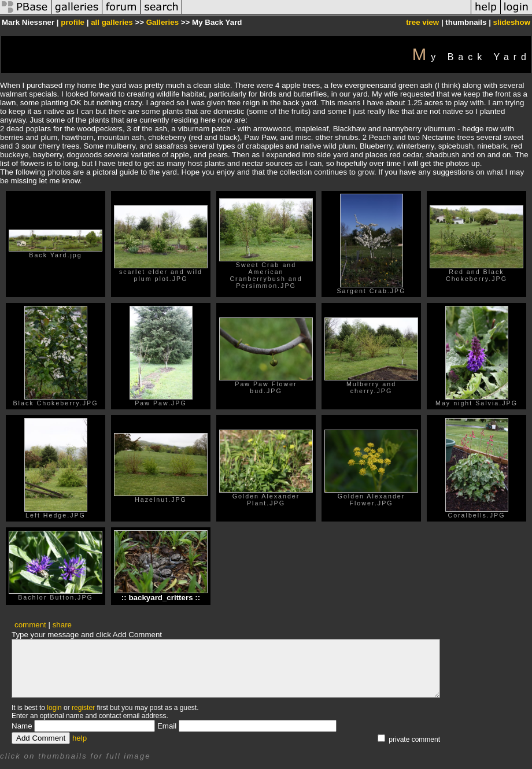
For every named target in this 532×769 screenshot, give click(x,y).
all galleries (112, 22)
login (54, 708)
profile (73, 22)
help (80, 738)
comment (30, 625)
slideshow (512, 22)
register (83, 708)
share (62, 625)
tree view (422, 22)
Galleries (162, 22)
